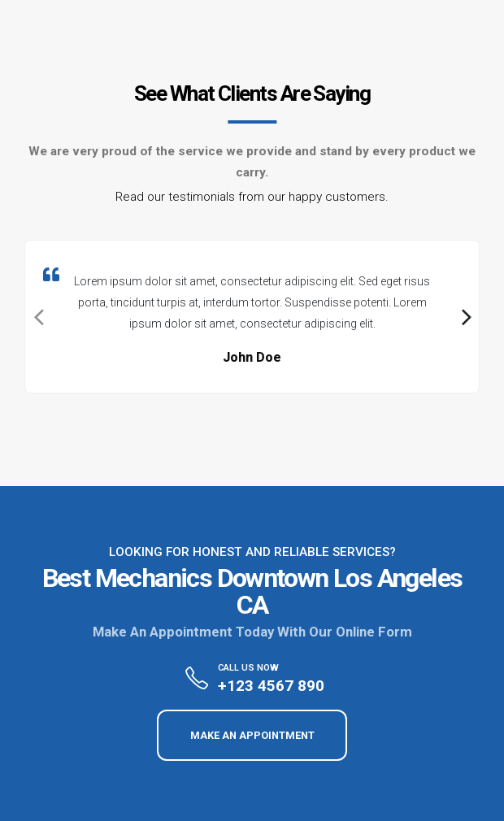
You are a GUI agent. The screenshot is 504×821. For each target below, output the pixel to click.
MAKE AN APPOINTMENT (252, 735)
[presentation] (37, 317)
